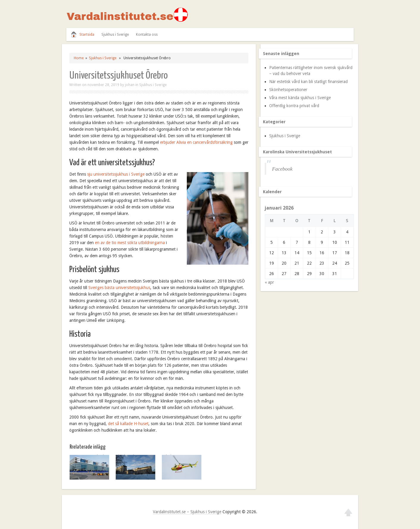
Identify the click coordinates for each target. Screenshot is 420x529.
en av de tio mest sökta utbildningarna (130, 243)
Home (79, 58)
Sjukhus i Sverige (115, 35)
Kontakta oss (147, 35)
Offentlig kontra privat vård (294, 106)
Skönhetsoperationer (288, 90)
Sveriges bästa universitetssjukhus (119, 288)
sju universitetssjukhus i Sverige (116, 174)
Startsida (87, 35)
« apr (269, 282)
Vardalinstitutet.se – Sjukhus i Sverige (187, 512)
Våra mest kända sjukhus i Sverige (300, 98)
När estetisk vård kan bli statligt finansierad (308, 82)
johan (130, 85)
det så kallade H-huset (128, 424)
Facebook (282, 169)
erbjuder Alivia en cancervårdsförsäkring (196, 142)
